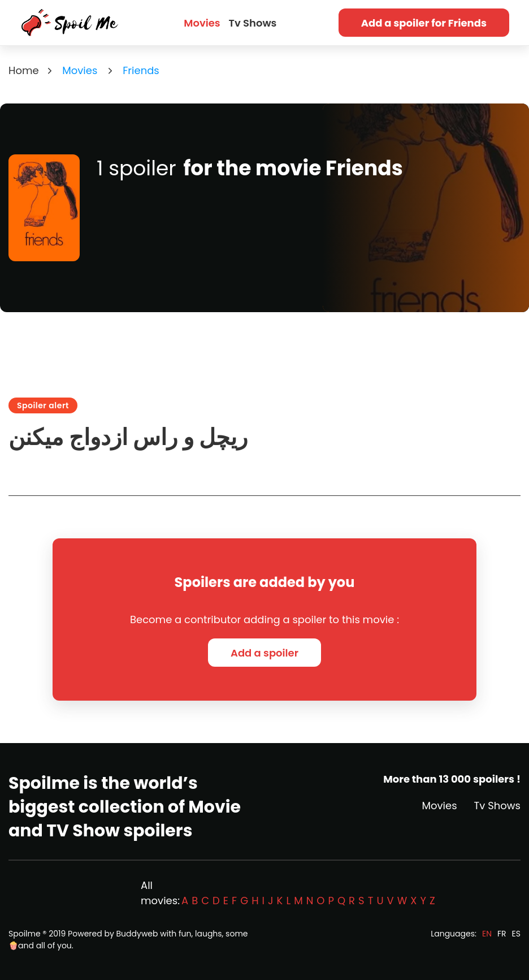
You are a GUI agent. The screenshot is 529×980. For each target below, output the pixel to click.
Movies (202, 23)
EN (487, 934)
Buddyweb (137, 934)
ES (516, 934)
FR (502, 934)
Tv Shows (253, 23)
